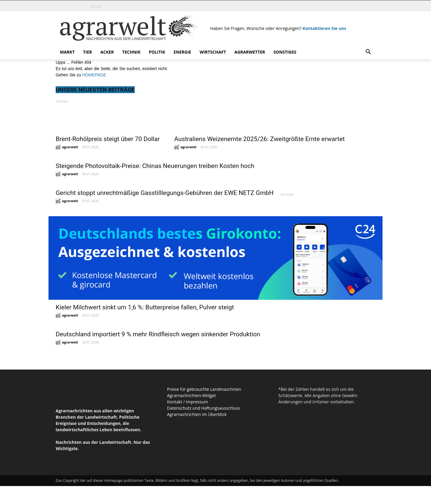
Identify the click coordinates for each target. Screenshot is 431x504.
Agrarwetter (250, 52)
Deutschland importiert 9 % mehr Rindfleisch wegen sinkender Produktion (158, 334)
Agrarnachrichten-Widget (191, 395)
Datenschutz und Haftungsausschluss (204, 408)
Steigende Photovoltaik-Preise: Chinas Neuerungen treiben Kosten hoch (155, 166)
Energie (182, 52)
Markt (67, 52)
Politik (157, 52)
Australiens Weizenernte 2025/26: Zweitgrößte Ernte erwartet (259, 139)
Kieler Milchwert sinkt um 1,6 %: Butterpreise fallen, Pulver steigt (145, 307)
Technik (131, 52)
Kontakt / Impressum (188, 402)
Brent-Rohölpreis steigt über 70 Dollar (108, 139)
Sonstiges (285, 52)
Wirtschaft (213, 52)
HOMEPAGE (94, 75)
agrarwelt (70, 147)
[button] (368, 53)
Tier (88, 52)
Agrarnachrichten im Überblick (197, 414)
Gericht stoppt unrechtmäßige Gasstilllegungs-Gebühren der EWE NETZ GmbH (165, 193)
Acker (107, 52)
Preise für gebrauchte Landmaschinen (204, 389)
